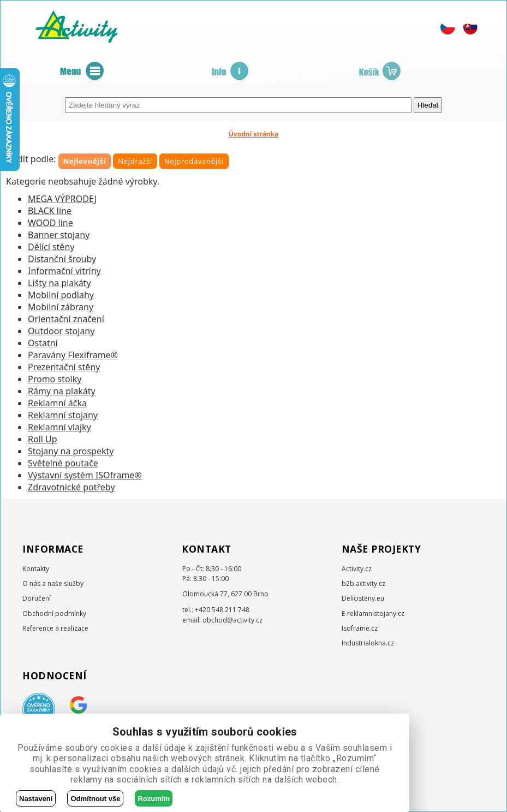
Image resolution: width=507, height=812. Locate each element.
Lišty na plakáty (59, 283)
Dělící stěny (51, 247)
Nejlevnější (85, 161)
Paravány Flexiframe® (73, 355)
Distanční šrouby (62, 259)
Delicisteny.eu (363, 598)
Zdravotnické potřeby (71, 487)
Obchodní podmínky (54, 614)
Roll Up (43, 439)
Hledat (428, 105)
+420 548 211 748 (222, 610)
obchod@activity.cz (232, 620)
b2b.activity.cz (363, 583)
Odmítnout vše (95, 799)
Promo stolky (55, 379)
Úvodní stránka (254, 134)
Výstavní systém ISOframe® (85, 475)
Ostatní (43, 343)
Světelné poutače (63, 463)
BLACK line (50, 211)
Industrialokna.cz (368, 643)
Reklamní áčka (57, 403)
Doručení (37, 598)
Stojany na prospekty (71, 451)
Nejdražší (135, 161)
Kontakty (36, 569)
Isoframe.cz (360, 628)
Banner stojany (59, 235)
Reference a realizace (55, 628)
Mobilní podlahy (61, 295)
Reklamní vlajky (59, 427)
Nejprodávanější (194, 161)
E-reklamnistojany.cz (373, 614)
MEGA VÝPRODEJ (62, 199)
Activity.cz (357, 569)
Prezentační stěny (64, 367)
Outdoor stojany (61, 331)
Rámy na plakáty (62, 391)
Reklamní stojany (63, 415)
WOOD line (50, 223)
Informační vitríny (64, 271)
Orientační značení (66, 319)
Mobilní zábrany (61, 307)
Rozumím (154, 799)
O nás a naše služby (53, 583)
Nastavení (36, 799)
